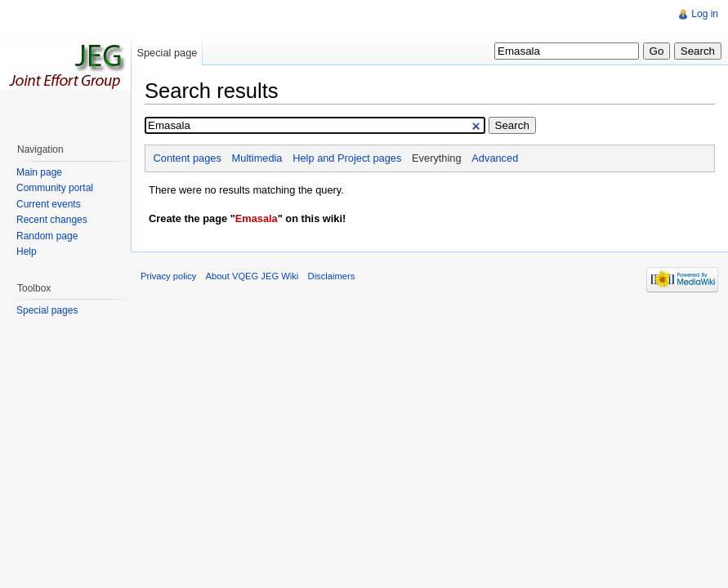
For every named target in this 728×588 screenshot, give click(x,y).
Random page (47, 236)
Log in (705, 14)
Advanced (495, 158)
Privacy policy (168, 276)
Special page (167, 53)
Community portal (55, 188)
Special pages (47, 310)
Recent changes (52, 220)
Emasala (257, 218)
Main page (39, 172)
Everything (436, 158)
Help (27, 252)
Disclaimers (332, 276)
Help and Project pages (347, 158)
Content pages (188, 158)
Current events (49, 204)
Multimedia (257, 158)
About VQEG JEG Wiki (252, 276)
